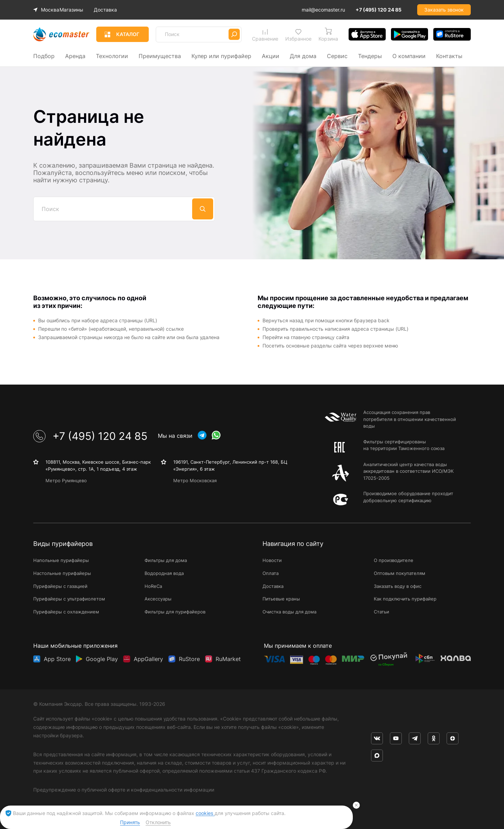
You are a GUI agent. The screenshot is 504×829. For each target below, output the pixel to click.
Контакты (449, 56)
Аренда (75, 56)
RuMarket (228, 659)
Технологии (112, 56)
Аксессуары (158, 599)
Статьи (381, 612)
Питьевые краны (281, 599)
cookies (205, 813)
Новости (272, 560)
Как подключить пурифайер (405, 599)
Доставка (110, 10)
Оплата (271, 573)
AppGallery (148, 659)
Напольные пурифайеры (61, 560)
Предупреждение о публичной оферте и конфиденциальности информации (124, 790)
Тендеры (370, 56)
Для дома (303, 56)
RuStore (189, 659)
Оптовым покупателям (400, 573)
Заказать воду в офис (398, 586)
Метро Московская (195, 480)
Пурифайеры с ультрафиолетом (69, 599)
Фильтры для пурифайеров (175, 612)
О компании (409, 56)
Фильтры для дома (166, 560)
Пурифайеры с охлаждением (66, 612)
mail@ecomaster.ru (323, 10)
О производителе (394, 560)
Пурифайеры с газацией (60, 586)
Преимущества (160, 56)
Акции (271, 56)
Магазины (76, 10)
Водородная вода (164, 573)
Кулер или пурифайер (221, 56)
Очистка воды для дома (289, 612)
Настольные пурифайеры (62, 573)
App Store (57, 659)
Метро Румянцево (66, 480)
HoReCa (153, 586)
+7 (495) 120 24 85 (379, 10)
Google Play (102, 659)
